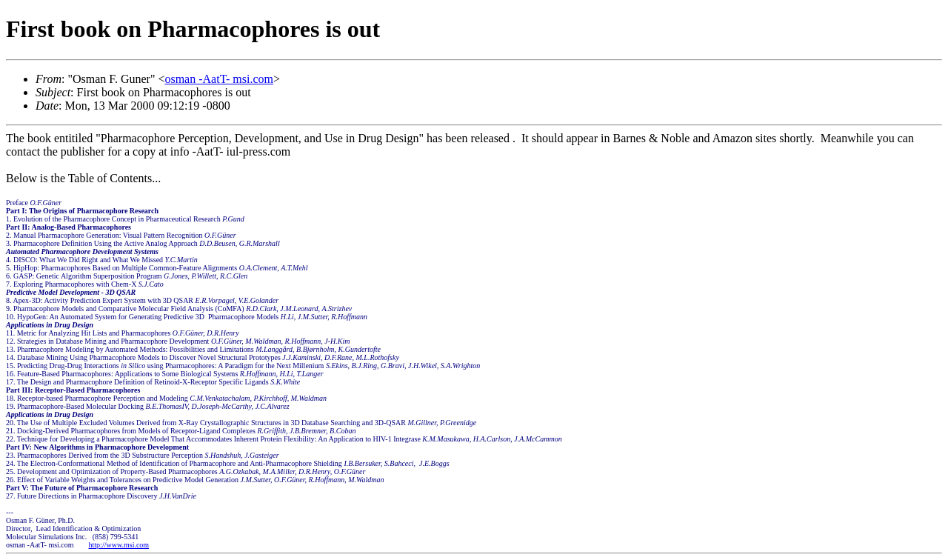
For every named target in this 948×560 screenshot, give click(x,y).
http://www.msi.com (119, 545)
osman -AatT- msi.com (219, 79)
